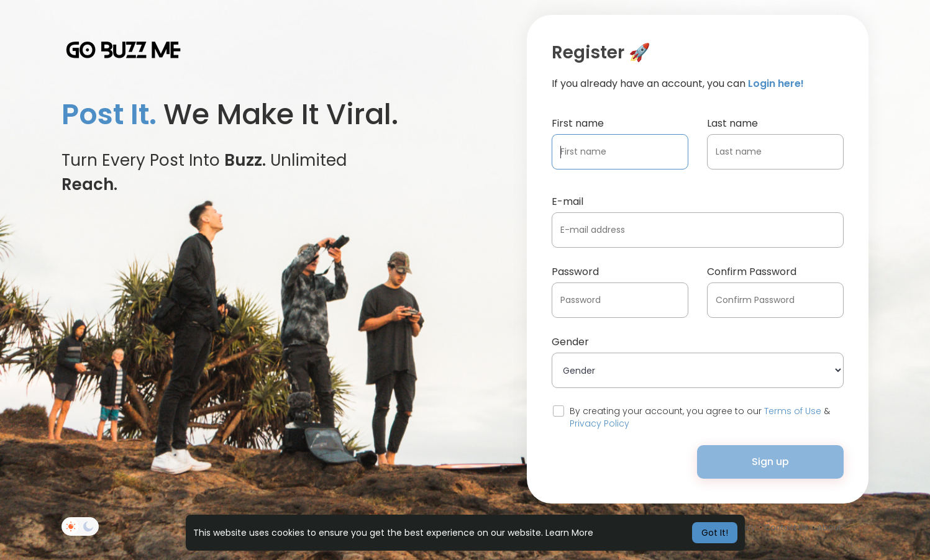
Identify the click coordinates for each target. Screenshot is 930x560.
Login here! (776, 84)
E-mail (568, 201)
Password (575, 272)
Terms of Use (793, 411)
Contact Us (786, 527)
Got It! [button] (715, 533)
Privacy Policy (599, 423)
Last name (732, 123)
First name (578, 123)
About (829, 527)
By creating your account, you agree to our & (700, 417)
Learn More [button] (569, 533)
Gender (570, 342)
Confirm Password (752, 272)
